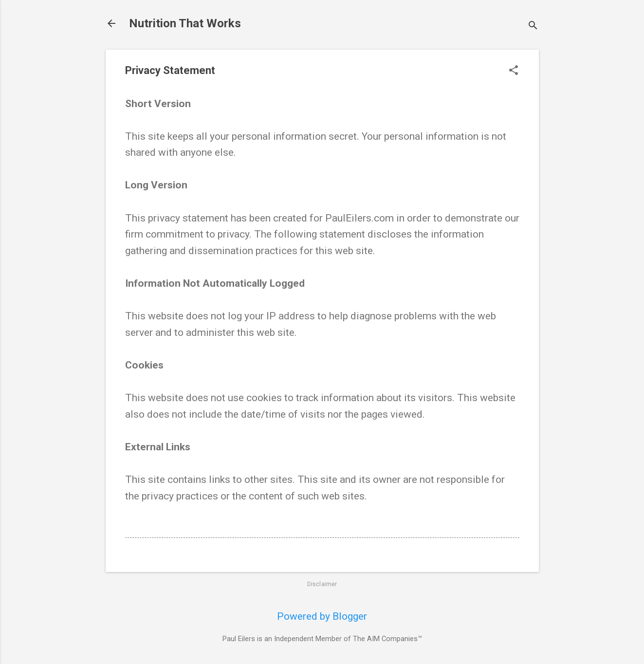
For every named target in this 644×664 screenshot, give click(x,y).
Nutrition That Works (185, 23)
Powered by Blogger (322, 616)
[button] (514, 71)
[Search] (533, 27)
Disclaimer (322, 584)
